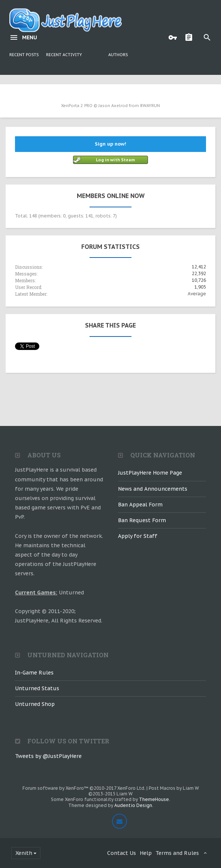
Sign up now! (110, 144)
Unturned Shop (35, 704)
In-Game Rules (34, 673)
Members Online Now (111, 196)
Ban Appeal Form (140, 505)
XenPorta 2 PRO (77, 106)
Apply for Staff (138, 536)
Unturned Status (37, 688)
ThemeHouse (154, 799)
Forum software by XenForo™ (84, 788)
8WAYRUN (150, 106)
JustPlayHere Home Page (150, 473)
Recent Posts (24, 55)
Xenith (24, 853)
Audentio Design (133, 805)
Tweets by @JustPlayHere (48, 756)
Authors (118, 55)
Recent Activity (64, 55)
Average (197, 294)
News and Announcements (153, 489)
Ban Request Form (142, 520)
